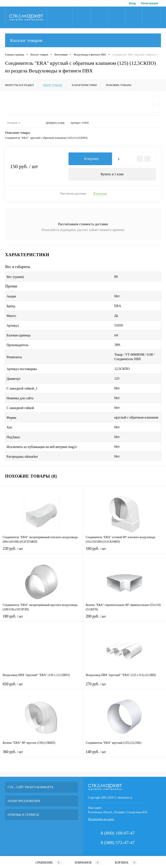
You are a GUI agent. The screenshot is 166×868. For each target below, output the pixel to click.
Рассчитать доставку (73, 194)
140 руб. (125, 755)
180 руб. (41, 619)
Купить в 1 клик (112, 174)
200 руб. (125, 619)
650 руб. (41, 687)
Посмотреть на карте (101, 819)
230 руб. (41, 551)
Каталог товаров (83, 40)
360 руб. (41, 755)
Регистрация (150, 3)
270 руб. (125, 687)
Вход (132, 3)
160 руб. (125, 551)
